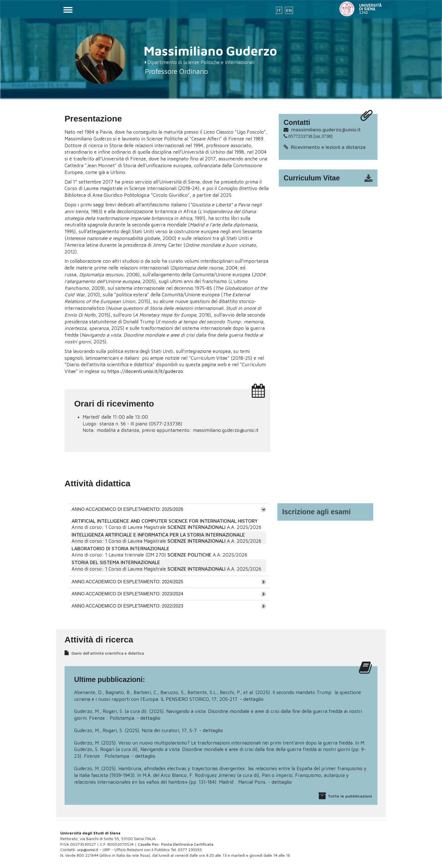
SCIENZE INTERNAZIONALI (196, 527)
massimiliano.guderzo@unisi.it (326, 130)
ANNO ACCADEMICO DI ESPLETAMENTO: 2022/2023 (127, 606)
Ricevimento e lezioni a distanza (328, 147)
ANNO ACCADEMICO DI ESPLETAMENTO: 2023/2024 (127, 594)
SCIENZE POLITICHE (189, 555)
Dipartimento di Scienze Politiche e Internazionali (201, 62)
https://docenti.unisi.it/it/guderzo (145, 371)
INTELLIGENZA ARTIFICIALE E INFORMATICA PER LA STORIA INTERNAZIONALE (158, 535)
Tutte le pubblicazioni (350, 796)
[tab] (169, 509)
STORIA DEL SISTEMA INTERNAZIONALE (116, 562)
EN (289, 10)
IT (279, 10)
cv (332, 178)
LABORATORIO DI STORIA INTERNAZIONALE (121, 549)
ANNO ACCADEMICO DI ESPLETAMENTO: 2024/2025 (127, 582)
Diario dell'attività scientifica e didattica (108, 653)
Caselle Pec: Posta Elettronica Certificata (176, 844)
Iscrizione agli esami (316, 512)
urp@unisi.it (88, 850)
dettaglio (253, 699)
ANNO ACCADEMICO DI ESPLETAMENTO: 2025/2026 (127, 509)
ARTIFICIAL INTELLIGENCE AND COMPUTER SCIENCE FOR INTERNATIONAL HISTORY (165, 521)
